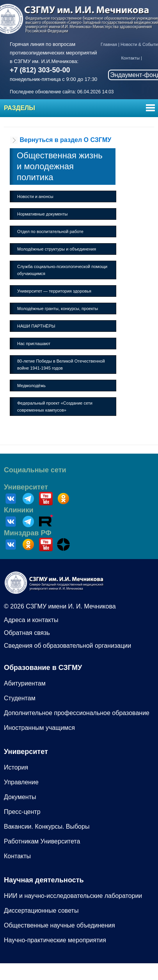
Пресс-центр (22, 812)
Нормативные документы (42, 214)
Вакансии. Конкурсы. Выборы (47, 827)
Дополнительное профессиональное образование (77, 713)
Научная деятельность (44, 880)
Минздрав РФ (28, 533)
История (16, 767)
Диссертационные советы (41, 911)
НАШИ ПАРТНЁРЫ (36, 326)
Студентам (20, 698)
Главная (109, 44)
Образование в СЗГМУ (43, 668)
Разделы (20, 108)
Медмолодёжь (31, 386)
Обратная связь (27, 633)
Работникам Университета (42, 841)
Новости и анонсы (35, 196)
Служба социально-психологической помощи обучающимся (62, 270)
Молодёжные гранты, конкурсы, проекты (58, 309)
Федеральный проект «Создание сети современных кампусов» (55, 407)
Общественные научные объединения (59, 925)
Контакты (130, 58)
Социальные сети (35, 470)
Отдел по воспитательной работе (50, 231)
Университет (26, 487)
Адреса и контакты (31, 620)
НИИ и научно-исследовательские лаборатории (73, 896)
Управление (21, 782)
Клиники (19, 510)
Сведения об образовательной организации (67, 646)
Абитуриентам (25, 683)
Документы (20, 797)
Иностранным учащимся (39, 728)
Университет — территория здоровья (54, 291)
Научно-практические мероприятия (55, 940)
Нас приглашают (34, 344)
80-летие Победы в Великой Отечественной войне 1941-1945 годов (61, 365)
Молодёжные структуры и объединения (57, 249)
